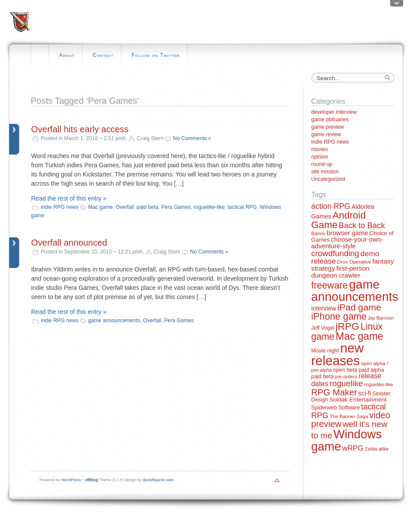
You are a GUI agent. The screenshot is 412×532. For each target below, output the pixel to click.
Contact (103, 55)
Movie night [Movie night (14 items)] (325, 351)
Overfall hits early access (80, 129)
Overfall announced (69, 243)
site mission (325, 172)
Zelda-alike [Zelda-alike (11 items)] (377, 449)
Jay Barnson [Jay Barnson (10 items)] (381, 318)
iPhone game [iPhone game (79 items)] (339, 317)
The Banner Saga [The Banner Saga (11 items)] (349, 416)
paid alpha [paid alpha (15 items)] (371, 370)
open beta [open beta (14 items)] (345, 370)
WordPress (71, 480)
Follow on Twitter (156, 55)
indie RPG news (60, 207)
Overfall (125, 207)
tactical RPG (242, 207)
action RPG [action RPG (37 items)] (331, 206)
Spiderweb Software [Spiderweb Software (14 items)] (336, 408)
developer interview (334, 112)
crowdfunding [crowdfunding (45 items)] (335, 253)
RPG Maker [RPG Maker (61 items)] (334, 392)
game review (326, 134)
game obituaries (330, 120)
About (67, 55)
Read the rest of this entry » (69, 198)
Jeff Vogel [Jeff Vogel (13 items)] (323, 328)
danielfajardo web (158, 480)
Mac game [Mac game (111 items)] (360, 336)
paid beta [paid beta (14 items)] (322, 377)
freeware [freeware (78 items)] (329, 285)
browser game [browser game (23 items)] (347, 233)
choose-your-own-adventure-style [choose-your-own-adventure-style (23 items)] (347, 243)
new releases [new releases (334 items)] (337, 354)
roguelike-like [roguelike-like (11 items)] (379, 384)
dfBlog (92, 480)
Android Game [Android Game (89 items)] (338, 220)
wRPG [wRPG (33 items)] (353, 448)
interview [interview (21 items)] (324, 308)
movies (320, 149)
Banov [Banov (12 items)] (318, 233)
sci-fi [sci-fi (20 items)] (365, 393)
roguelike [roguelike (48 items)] (346, 383)
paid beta (147, 207)
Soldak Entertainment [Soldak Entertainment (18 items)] (358, 400)
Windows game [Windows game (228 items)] (346, 440)
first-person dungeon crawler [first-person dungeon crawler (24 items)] (340, 271)
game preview (328, 127)
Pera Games (176, 207)
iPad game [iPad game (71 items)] (359, 307)
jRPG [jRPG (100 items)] (347, 326)
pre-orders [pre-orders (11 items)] (346, 377)
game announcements (114, 321)
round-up (322, 164)
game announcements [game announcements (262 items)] (355, 291)
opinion (320, 157)
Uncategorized (328, 179)
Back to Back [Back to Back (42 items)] (362, 225)
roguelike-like (209, 207)
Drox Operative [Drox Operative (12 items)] (354, 262)
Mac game (100, 207)
